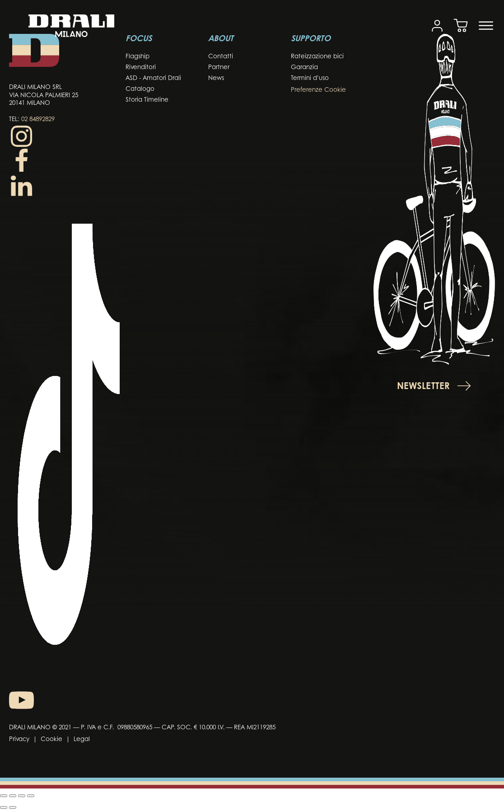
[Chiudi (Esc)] (31, 796)
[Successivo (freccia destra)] (13, 807)
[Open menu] (486, 26)
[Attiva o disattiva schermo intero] (13, 796)
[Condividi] (22, 796)
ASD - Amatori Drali (153, 78)
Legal (82, 739)
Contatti (221, 57)
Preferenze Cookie (318, 90)
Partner (219, 68)
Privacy (19, 739)
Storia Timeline (147, 100)
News (216, 78)
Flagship (138, 57)
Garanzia (304, 68)
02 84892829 (38, 120)
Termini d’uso (310, 78)
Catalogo (140, 89)
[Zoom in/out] (4, 796)
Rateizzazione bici (317, 57)
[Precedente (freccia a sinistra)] (4, 807)
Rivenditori (141, 68)
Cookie (51, 739)
